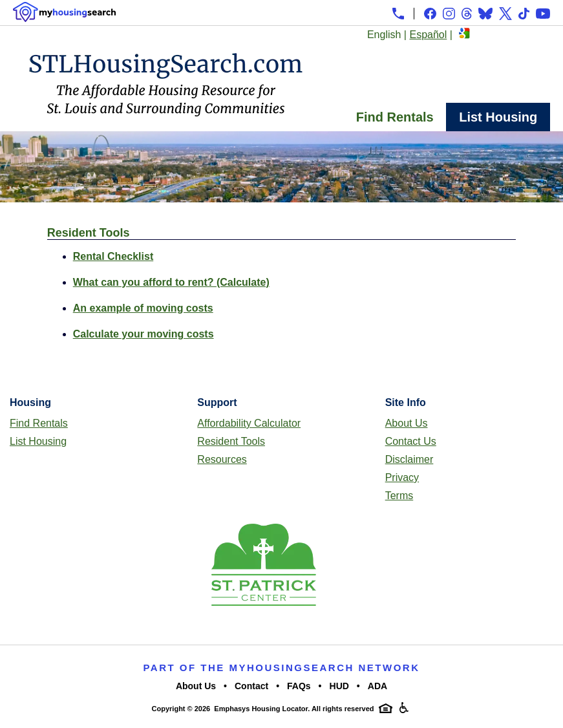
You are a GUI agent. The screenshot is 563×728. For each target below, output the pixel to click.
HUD (339, 686)
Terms (399, 496)
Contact (251, 686)
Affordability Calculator (249, 423)
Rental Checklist (113, 256)
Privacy (402, 477)
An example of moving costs (143, 308)
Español (428, 35)
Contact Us (411, 441)
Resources (222, 459)
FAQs (299, 686)
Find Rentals (395, 117)
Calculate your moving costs (143, 334)
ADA (377, 686)
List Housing (498, 117)
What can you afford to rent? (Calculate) (171, 282)
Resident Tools (231, 441)
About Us (407, 423)
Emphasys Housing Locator (261, 709)
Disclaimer (409, 459)
